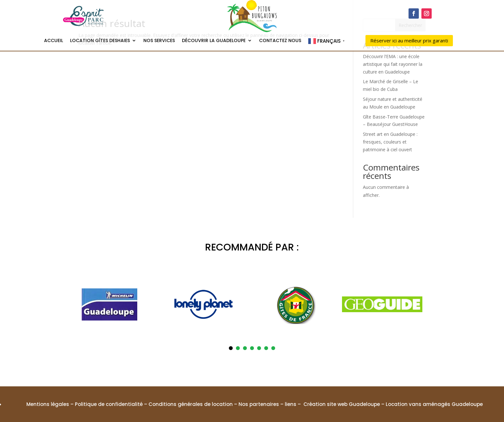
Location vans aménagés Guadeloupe (434, 404)
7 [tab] (273, 348)
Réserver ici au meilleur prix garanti (409, 40)
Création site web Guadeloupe (342, 404)
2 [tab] (238, 348)
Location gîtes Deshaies (100, 41)
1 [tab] (231, 348)
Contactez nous (280, 41)
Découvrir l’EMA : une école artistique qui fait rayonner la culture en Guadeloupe (393, 64)
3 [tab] (245, 348)
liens (291, 404)
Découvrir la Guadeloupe (214, 41)
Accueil (54, 41)
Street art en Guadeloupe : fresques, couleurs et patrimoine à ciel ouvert (390, 142)
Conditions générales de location (191, 404)
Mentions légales (48, 404)
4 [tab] (252, 348)
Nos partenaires (259, 404)
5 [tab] (259, 348)
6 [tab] (266, 348)
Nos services (159, 41)
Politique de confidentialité (109, 404)
